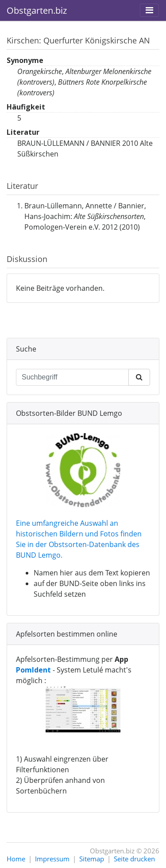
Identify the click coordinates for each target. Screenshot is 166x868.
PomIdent (33, 670)
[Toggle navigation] (149, 10)
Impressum (52, 859)
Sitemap (92, 859)
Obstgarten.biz (37, 10)
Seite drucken (134, 859)
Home (16, 859)
